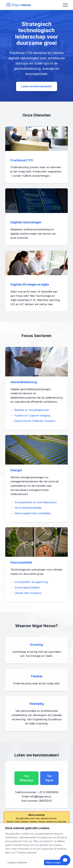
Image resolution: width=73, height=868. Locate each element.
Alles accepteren (56, 863)
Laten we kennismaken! (37, 86)
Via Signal (49, 778)
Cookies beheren (17, 863)
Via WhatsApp (26, 778)
